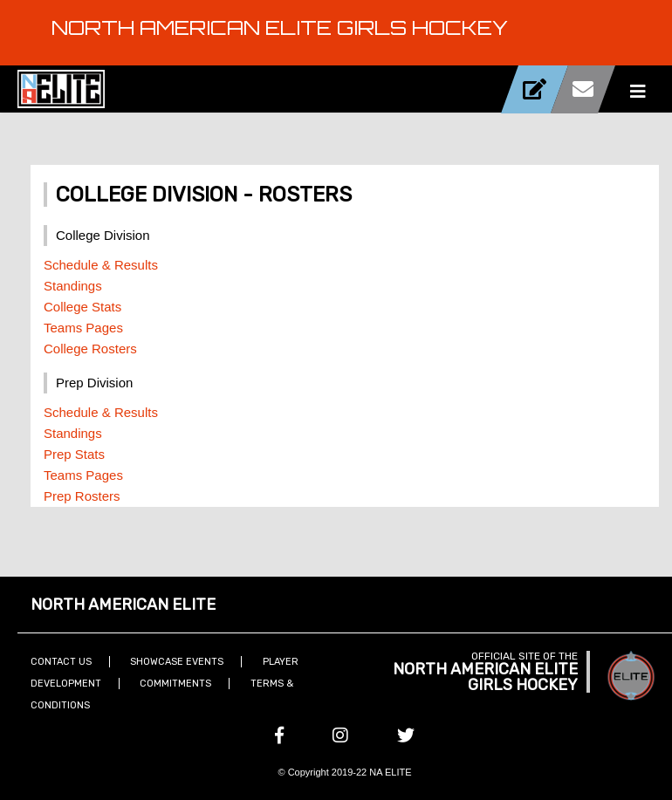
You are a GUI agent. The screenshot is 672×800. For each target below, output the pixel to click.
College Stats (82, 307)
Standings (73, 286)
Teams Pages (83, 328)
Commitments (175, 684)
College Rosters (90, 349)
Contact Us (61, 662)
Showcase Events (177, 662)
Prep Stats (74, 454)
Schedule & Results (101, 265)
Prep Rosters (82, 496)
